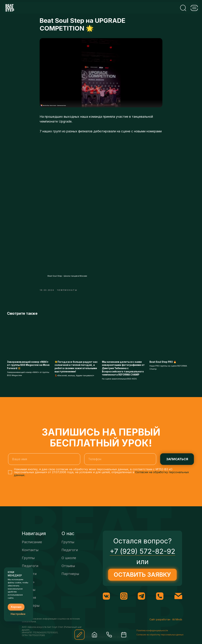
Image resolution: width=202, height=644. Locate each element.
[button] (79, 635)
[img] (94, 635)
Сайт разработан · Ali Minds (166, 624)
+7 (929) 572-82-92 (143, 556)
